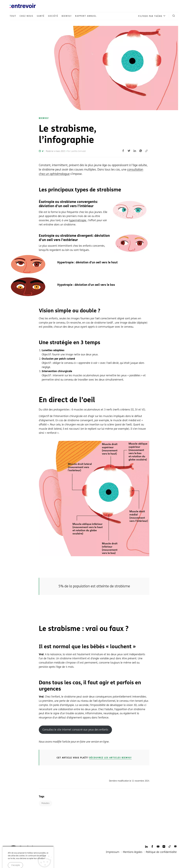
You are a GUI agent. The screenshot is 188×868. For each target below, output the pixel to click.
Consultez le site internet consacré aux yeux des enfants (75, 730)
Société (53, 16)
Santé (41, 16)
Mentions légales (133, 852)
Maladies (45, 803)
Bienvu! (67, 16)
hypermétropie (78, 220)
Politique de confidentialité (161, 852)
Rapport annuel (86, 16)
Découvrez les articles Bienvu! (111, 758)
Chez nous (26, 16)
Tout (13, 16)
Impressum (113, 852)
